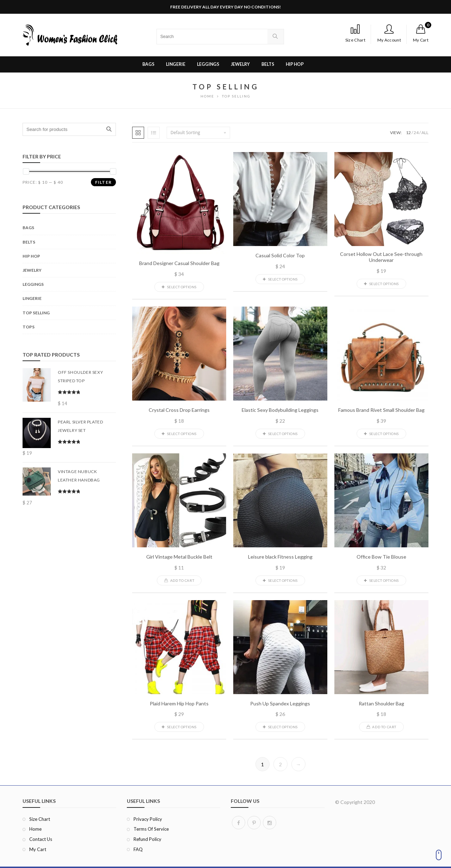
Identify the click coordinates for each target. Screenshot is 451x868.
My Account (389, 33)
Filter (103, 182)
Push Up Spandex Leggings (280, 704)
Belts (29, 242)
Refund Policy (147, 839)
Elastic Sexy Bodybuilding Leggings (280, 410)
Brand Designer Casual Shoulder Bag (179, 263)
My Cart (38, 849)
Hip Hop (31, 256)
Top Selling (36, 313)
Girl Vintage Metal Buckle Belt (179, 557)
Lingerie (32, 298)
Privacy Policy (148, 819)
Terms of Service (151, 829)
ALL (425, 133)
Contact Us (41, 839)
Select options (179, 287)
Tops (29, 327)
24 (416, 133)
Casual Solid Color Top (280, 256)
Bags (28, 228)
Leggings (33, 284)
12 (408, 133)
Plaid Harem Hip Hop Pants (179, 704)
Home (35, 829)
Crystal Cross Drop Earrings (179, 410)
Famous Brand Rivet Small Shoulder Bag (381, 410)
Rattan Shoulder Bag (381, 704)
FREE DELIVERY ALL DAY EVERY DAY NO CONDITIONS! (225, 7)
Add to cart (179, 580)
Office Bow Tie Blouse (381, 557)
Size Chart (355, 33)
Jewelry (32, 270)
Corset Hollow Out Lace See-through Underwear (381, 257)
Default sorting (185, 133)
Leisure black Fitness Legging (280, 557)
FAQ (138, 849)
